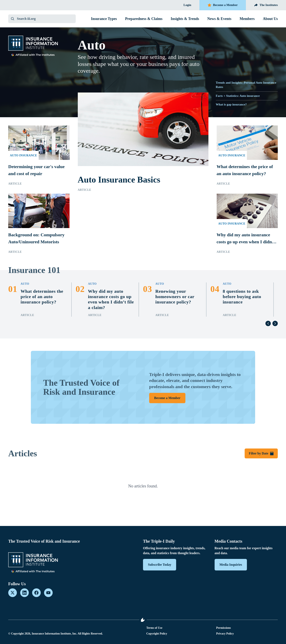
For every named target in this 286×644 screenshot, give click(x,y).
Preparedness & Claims (144, 19)
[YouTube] (48, 593)
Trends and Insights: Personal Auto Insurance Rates (246, 85)
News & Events (219, 19)
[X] (13, 593)
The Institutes (266, 5)
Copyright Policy (157, 634)
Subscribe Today (160, 565)
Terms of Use (154, 628)
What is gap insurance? (231, 104)
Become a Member (223, 5)
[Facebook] (36, 593)
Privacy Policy (225, 634)
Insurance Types (104, 19)
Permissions (224, 628)
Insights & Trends (185, 19)
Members (247, 19)
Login (187, 5)
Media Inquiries (231, 565)
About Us (270, 19)
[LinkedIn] (24, 593)
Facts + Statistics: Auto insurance (238, 96)
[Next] (275, 323)
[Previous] (268, 323)
